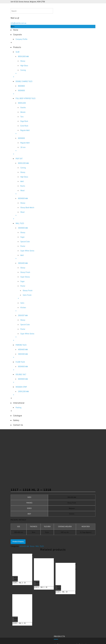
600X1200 (22, 103)
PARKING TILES (21, 345)
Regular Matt (25, 130)
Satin (22, 303)
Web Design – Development (64, 639)
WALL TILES (20, 223)
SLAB (17, 52)
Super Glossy (25, 277)
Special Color (25, 242)
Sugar (23, 237)
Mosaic (23, 112)
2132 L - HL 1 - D (41, 540)
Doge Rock (24, 121)
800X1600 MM (23, 56)
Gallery (16, 420)
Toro (22, 117)
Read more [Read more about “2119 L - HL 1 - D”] (16, 572)
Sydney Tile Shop (85, 617)
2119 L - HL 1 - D (19, 576)
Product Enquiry (18, 495)
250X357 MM (23, 315)
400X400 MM (23, 349)
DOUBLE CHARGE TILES (24, 81)
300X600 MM (23, 228)
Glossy (23, 61)
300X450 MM (23, 263)
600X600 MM (23, 198)
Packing (19, 407)
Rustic (23, 186)
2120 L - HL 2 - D (19, 536)
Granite (23, 107)
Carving (23, 70)
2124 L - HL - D (62, 545)
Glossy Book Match (27, 207)
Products (17, 47)
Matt (22, 181)
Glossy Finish (25, 272)
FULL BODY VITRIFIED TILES (26, 98)
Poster (23, 246)
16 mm (23, 147)
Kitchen (23, 307)
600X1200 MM (23, 163)
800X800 (21, 86)
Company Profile (21, 39)
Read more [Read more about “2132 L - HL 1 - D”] (37, 536)
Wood (22, 190)
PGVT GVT (19, 159)
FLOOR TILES (20, 362)
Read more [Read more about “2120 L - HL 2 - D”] (16, 532)
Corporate (17, 34)
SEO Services (81, 639)
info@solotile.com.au (18, 23)
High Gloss (24, 66)
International (19, 403)
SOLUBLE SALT (21, 374)
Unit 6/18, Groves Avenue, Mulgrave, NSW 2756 (28, 2)
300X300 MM (23, 354)
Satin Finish (27, 295)
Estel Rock (24, 126)
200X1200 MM (23, 391)
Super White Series (27, 251)
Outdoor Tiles (84, 623)
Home (16, 30)
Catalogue (18, 416)
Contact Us (18, 425)
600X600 (21, 90)
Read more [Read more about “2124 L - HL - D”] (59, 541)
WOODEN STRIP (21, 387)
